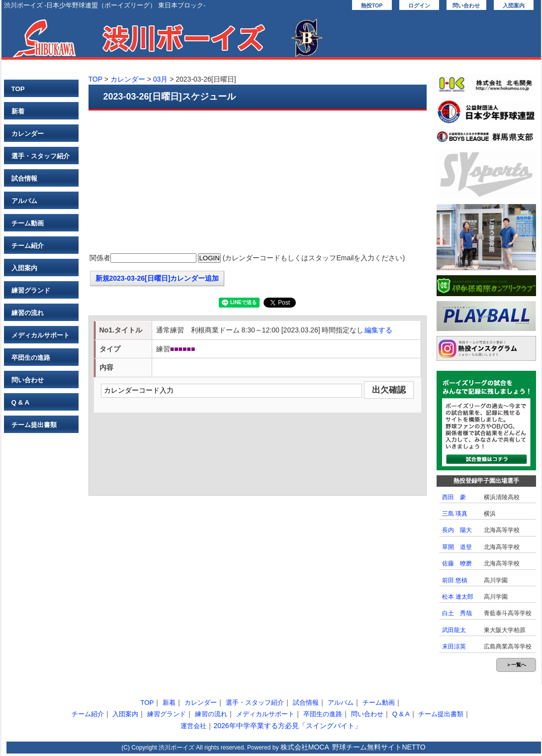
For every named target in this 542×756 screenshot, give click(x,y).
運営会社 (193, 726)
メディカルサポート (41, 335)
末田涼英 (454, 647)
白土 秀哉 (457, 613)
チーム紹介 (28, 246)
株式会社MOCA (305, 747)
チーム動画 (28, 223)
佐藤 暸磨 (457, 563)
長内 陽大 (457, 530)
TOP (18, 89)
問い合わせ (466, 5)
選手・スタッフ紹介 (41, 156)
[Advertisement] (258, 183)
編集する (378, 330)
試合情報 (24, 178)
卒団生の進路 (31, 358)
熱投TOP (372, 5)
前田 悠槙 (455, 580)
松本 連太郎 (458, 597)
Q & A (21, 402)
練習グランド (31, 290)
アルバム (24, 201)
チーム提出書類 (34, 425)
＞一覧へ (516, 665)
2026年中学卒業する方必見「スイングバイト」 (287, 726)
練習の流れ (28, 313)
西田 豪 (454, 497)
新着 (18, 111)
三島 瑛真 (455, 514)
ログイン (419, 5)
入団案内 (514, 5)
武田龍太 (454, 630)
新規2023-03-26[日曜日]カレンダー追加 (157, 278)
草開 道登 (457, 547)
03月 (161, 79)
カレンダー (28, 134)
